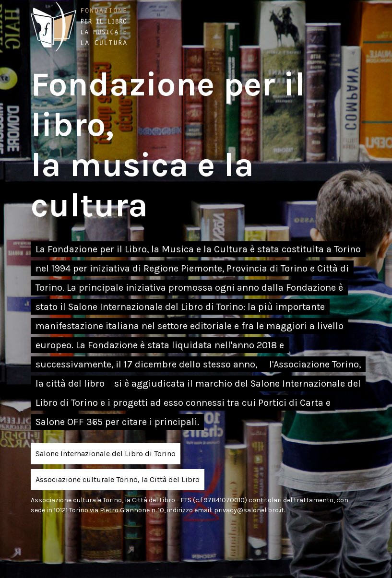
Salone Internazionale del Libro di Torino (106, 454)
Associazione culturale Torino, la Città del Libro (118, 479)
